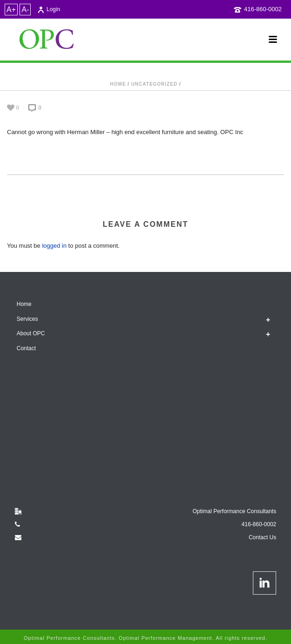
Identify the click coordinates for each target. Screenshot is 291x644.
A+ (11, 10)
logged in (54, 246)
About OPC (31, 333)
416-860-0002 (263, 9)
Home (118, 84)
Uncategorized (154, 84)
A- (25, 10)
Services (27, 319)
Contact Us (262, 537)
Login (49, 9)
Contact (26, 348)
